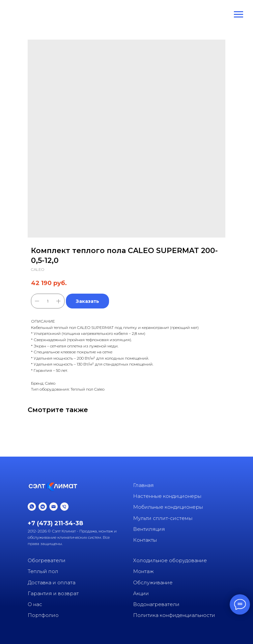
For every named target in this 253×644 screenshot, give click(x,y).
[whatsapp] (32, 507)
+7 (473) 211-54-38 (55, 523)
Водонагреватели (156, 604)
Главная (143, 485)
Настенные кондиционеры (167, 496)
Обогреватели (47, 560)
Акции (141, 593)
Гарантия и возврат (53, 593)
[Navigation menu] (239, 15)
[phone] (64, 507)
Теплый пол (43, 571)
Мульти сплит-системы (163, 518)
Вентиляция (149, 529)
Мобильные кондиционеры (168, 507)
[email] (54, 507)
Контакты (145, 540)
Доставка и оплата (52, 582)
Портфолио (43, 615)
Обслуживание (153, 582)
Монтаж (143, 571)
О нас (35, 604)
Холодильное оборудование (170, 560)
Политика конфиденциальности (174, 615)
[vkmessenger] (43, 507)
